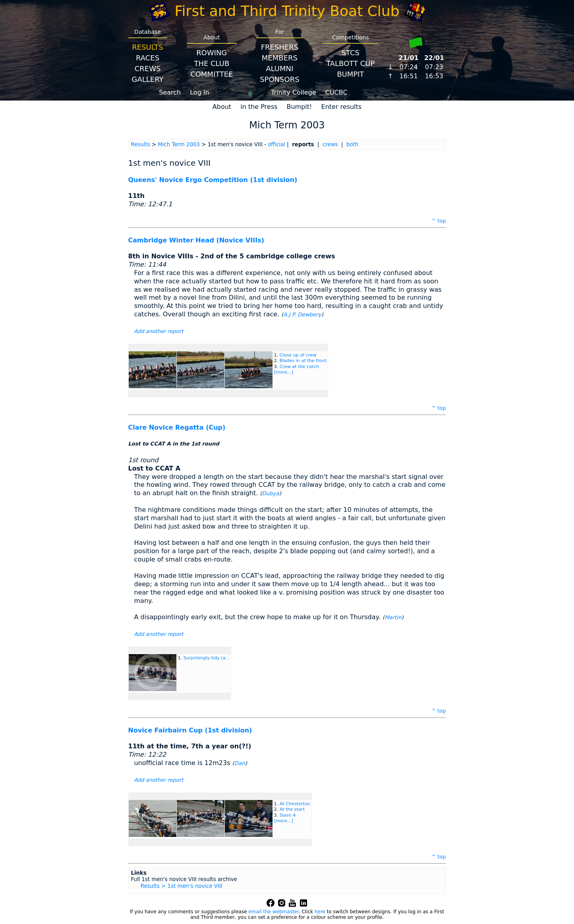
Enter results (342, 107)
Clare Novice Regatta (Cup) (177, 427)
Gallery (148, 79)
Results (147, 47)
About (222, 107)
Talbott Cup (350, 63)
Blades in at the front (303, 361)
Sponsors (279, 79)
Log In (200, 92)
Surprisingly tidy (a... (207, 658)
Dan (240, 763)
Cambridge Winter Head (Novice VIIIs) (196, 240)
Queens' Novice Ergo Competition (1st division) (213, 180)
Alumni (279, 69)
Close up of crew (298, 355)
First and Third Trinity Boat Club (287, 11)
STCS (351, 53)
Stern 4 (288, 815)
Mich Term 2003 (179, 144)
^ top (439, 221)
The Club (212, 63)
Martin (393, 617)
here (320, 912)
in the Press (259, 107)
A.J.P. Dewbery (302, 315)
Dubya (271, 493)
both (352, 144)
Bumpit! (299, 107)
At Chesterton (295, 804)
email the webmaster (273, 912)
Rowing (212, 53)
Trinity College (294, 92)
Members (280, 58)
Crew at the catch (299, 367)
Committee (212, 74)
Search (170, 92)
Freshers (280, 47)
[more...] (284, 372)
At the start (292, 809)
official (276, 144)
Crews (148, 69)
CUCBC (336, 92)
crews (330, 144)
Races (148, 58)
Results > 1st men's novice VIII (182, 886)
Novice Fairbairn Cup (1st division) (190, 730)
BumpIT (350, 74)
